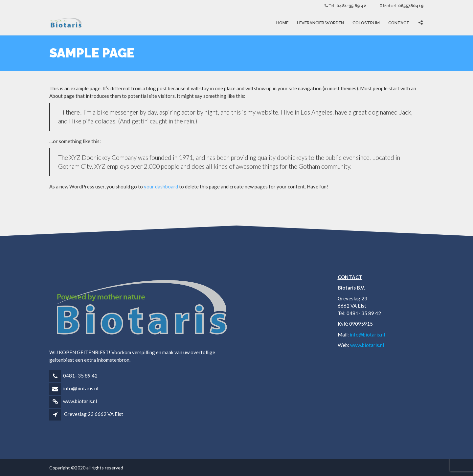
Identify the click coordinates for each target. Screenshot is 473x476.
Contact (399, 23)
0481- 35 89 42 (80, 376)
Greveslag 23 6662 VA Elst (94, 414)
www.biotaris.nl (80, 401)
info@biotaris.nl (81, 388)
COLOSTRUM (366, 23)
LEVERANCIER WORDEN (320, 23)
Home (282, 23)
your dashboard (161, 186)
